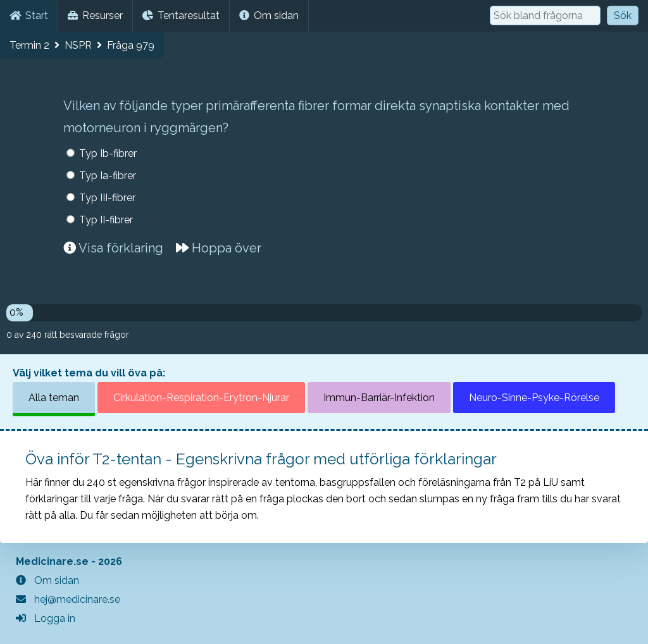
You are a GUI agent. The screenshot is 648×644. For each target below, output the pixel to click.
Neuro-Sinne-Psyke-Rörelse (534, 398)
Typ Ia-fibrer (108, 176)
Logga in (46, 618)
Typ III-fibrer (107, 198)
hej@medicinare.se (68, 599)
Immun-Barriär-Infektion (379, 398)
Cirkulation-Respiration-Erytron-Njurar (201, 398)
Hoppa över (219, 248)
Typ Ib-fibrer (108, 153)
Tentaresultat (181, 15)
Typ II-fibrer (106, 220)
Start (29, 15)
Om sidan (269, 15)
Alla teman (54, 398)
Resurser (95, 15)
